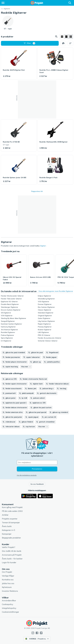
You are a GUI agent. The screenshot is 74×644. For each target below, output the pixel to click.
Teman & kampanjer (11, 522)
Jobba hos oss (8, 583)
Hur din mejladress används (27, 475)
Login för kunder (9, 562)
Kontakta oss (8, 580)
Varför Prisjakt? (9, 547)
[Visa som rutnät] (62, 37)
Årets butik (7, 526)
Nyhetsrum (7, 587)
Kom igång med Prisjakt (12, 507)
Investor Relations (10, 591)
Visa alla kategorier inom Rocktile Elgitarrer (56, 291)
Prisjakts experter (10, 519)
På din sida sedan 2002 (12, 511)
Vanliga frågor (8, 576)
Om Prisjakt (7, 572)
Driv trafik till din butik (12, 551)
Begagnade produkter (11, 538)
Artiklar (5, 515)
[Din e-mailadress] (37, 462)
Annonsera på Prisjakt (12, 555)
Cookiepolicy (8, 604)
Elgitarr (43, 246)
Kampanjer (7, 534)
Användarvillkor (9, 600)
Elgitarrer (7, 9)
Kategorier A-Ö (8, 530)
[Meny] (3, 3)
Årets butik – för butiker (12, 559)
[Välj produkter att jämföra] (63, 43)
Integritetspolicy (9, 608)
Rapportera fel (37, 191)
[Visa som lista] (66, 37)
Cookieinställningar (10, 612)
